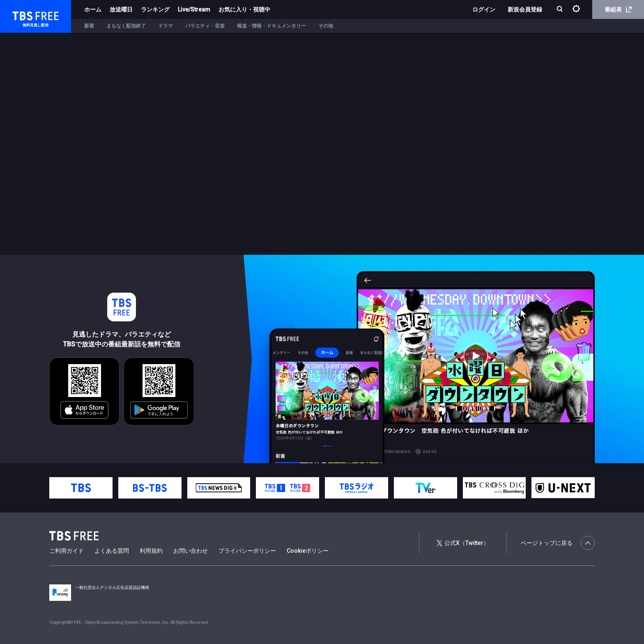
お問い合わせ (191, 551)
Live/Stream (194, 9)
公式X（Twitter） (463, 543)
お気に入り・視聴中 (244, 9)
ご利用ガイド (67, 551)
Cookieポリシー (308, 551)
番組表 (618, 9)
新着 (89, 26)
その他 (326, 26)
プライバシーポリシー (247, 551)
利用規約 (151, 551)
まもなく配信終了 (126, 26)
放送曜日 (121, 9)
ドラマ (166, 26)
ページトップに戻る (558, 543)
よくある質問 (112, 551)
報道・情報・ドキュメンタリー (271, 26)
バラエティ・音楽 (205, 26)
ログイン (484, 9)
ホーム (93, 9)
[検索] (560, 10)
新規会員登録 (525, 9)
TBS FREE (22, 15)
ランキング (155, 9)
